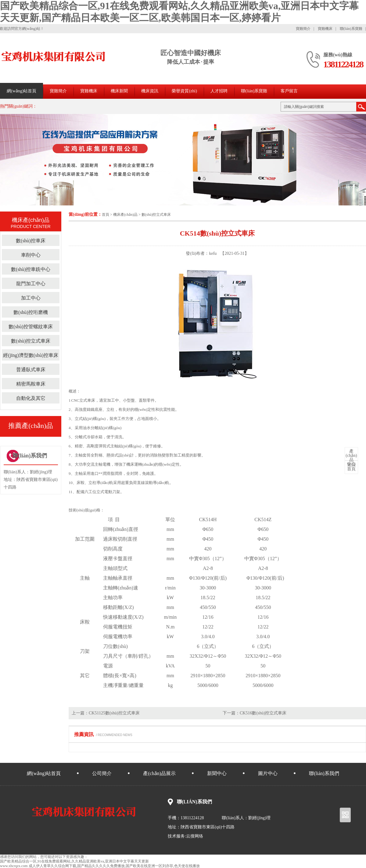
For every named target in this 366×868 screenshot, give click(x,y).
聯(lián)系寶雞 (351, 29)
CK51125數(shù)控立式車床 (114, 713)
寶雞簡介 (303, 29)
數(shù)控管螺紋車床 (31, 327)
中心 (351, 458)
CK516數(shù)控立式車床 (263, 713)
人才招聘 (219, 91)
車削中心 (31, 255)
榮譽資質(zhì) (184, 91)
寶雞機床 (325, 29)
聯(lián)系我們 (324, 773)
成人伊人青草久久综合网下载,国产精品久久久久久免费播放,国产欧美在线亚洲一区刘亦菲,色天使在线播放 (114, 866)
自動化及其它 (31, 398)
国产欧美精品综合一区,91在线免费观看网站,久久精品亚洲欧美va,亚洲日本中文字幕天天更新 (74, 861)
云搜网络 (195, 836)
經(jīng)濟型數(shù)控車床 (30, 355)
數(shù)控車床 (31, 241)
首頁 (106, 215)
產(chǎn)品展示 (159, 773)
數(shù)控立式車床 (156, 215)
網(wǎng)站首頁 (22, 91)
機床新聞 (119, 91)
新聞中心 (217, 773)
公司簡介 (102, 773)
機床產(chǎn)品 (125, 215)
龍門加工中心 (31, 284)
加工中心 (31, 298)
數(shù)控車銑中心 (31, 269)
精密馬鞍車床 (31, 384)
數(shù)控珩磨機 (31, 312)
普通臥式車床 (31, 370)
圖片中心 (268, 773)
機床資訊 (150, 91)
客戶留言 (289, 91)
